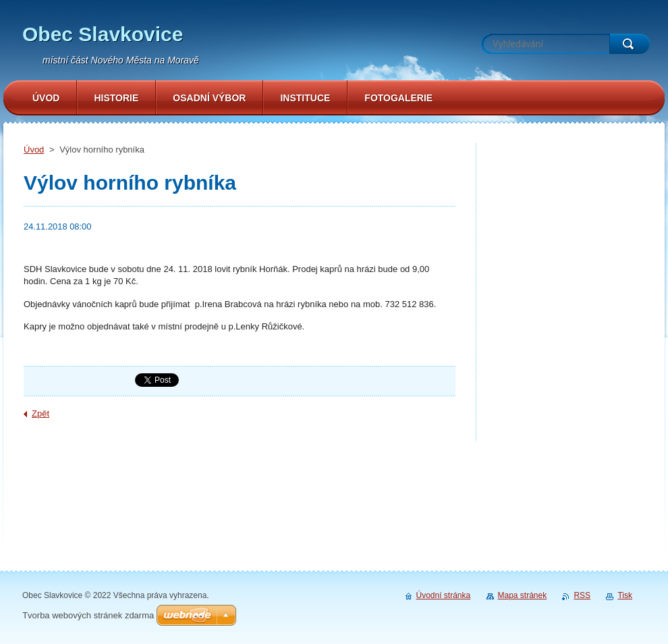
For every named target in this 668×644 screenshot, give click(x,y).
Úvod (34, 150)
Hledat (630, 44)
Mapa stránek (523, 595)
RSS (582, 595)
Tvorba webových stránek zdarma (88, 615)
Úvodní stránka (444, 595)
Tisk (625, 595)
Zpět (40, 413)
